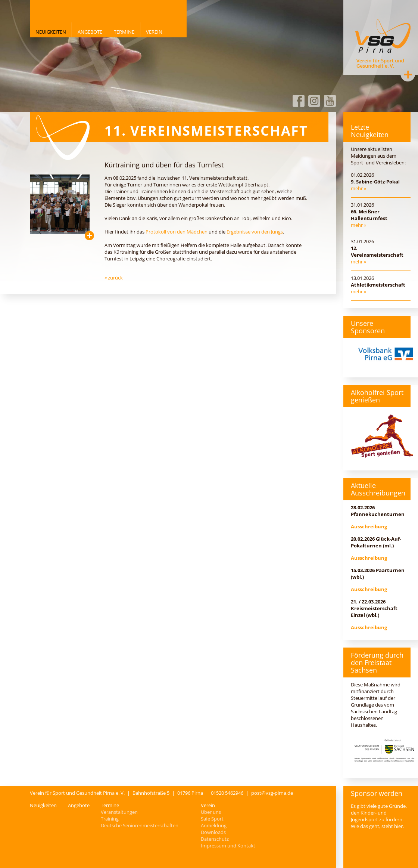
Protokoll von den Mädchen (177, 232)
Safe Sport (212, 819)
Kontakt (408, 74)
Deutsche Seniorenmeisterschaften (140, 825)
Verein (154, 32)
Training (110, 819)
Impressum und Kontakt (228, 846)
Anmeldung (214, 825)
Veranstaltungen (119, 812)
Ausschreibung (369, 526)
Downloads (213, 832)
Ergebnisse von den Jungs (255, 232)
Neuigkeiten (51, 32)
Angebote (90, 32)
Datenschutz (215, 839)
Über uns (211, 812)
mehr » (358, 188)
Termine (124, 32)
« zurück (114, 278)
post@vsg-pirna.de (272, 793)
